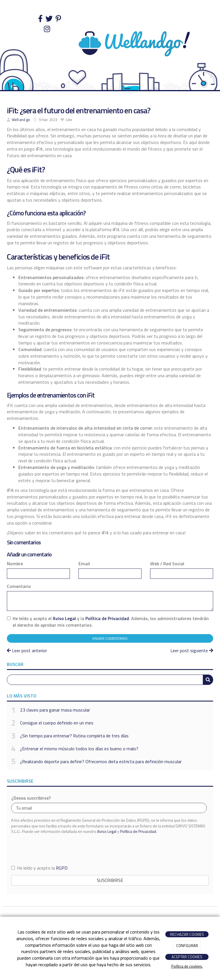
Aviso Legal (64, 618)
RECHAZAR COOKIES (187, 934)
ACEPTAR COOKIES (187, 957)
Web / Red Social (167, 564)
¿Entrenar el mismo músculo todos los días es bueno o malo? (79, 749)
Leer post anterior (27, 650)
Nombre (15, 564)
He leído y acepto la (39, 868)
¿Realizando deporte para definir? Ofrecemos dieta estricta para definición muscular (101, 761)
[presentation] (55, 849)
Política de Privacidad (107, 618)
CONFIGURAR (187, 946)
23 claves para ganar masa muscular (55, 710)
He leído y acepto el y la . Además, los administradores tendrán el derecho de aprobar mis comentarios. (111, 622)
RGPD (62, 868)
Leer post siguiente (192, 650)
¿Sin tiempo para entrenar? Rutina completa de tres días (74, 736)
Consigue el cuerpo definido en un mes (57, 723)
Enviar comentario (110, 638)
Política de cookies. (187, 966)
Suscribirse (110, 880)
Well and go (21, 120)
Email (84, 564)
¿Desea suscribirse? (31, 798)
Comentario (19, 586)
